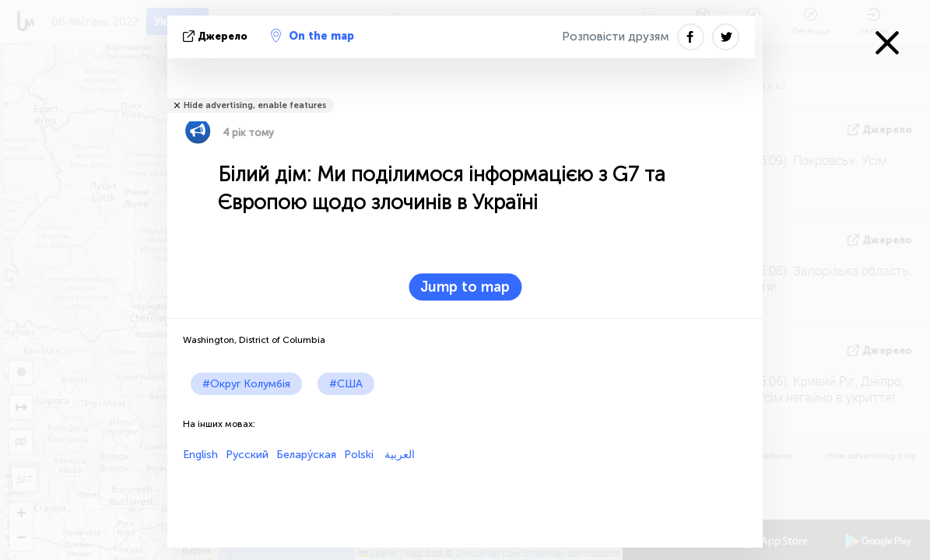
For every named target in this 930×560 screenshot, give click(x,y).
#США (346, 384)
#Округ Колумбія (246, 384)
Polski (359, 455)
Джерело (217, 36)
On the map (312, 36)
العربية (398, 455)
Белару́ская (306, 455)
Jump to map (465, 287)
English (200, 455)
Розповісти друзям (616, 37)
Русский (247, 455)
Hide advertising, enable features (255, 105)
